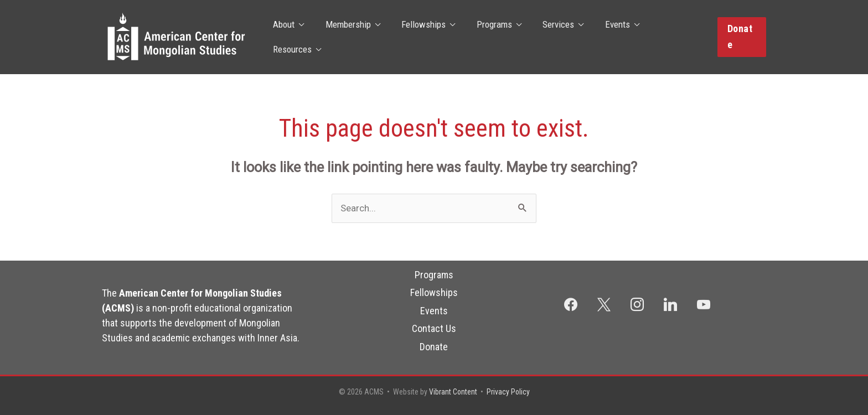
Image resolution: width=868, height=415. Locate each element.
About (285, 37)
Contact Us (434, 328)
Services (550, 37)
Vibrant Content (453, 392)
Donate (434, 347)
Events (606, 37)
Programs (488, 37)
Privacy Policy (508, 392)
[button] (741, 37)
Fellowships (420, 37)
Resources (666, 37)
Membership (347, 37)
